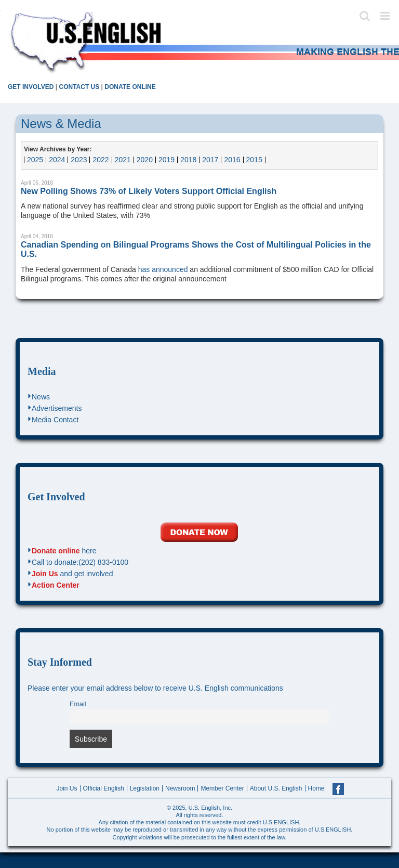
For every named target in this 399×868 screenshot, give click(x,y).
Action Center (56, 585)
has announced (163, 269)
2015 (254, 160)
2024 (57, 160)
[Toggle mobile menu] (386, 16)
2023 (79, 160)
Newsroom (180, 788)
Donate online (56, 551)
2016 (232, 160)
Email (78, 704)
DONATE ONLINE (130, 87)
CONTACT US (79, 87)
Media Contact (55, 420)
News (41, 397)
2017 (210, 160)
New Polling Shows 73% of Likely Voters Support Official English (149, 191)
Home (316, 788)
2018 (188, 160)
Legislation (145, 788)
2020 (145, 160)
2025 (35, 160)
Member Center (222, 788)
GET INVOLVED (31, 87)
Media (42, 371)
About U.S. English (276, 788)
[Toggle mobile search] (365, 16)
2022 (101, 160)
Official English (104, 788)
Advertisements (57, 408)
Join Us (45, 574)
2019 (167, 160)
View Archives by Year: (58, 149)
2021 (123, 160)
